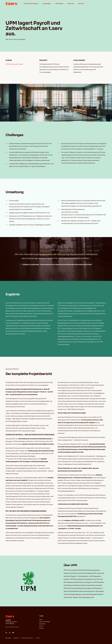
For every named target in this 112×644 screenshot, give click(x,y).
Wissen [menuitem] (41, 626)
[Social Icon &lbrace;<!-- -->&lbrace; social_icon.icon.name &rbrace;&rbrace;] (7, 633)
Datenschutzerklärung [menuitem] (27, 638)
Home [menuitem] (41, 619)
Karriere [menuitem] (41, 628)
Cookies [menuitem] (38, 638)
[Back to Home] (11, 3)
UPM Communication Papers (14, 64)
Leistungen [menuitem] (42, 624)
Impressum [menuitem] (16, 638)
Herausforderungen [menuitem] (45, 622)
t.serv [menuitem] (41, 616)
